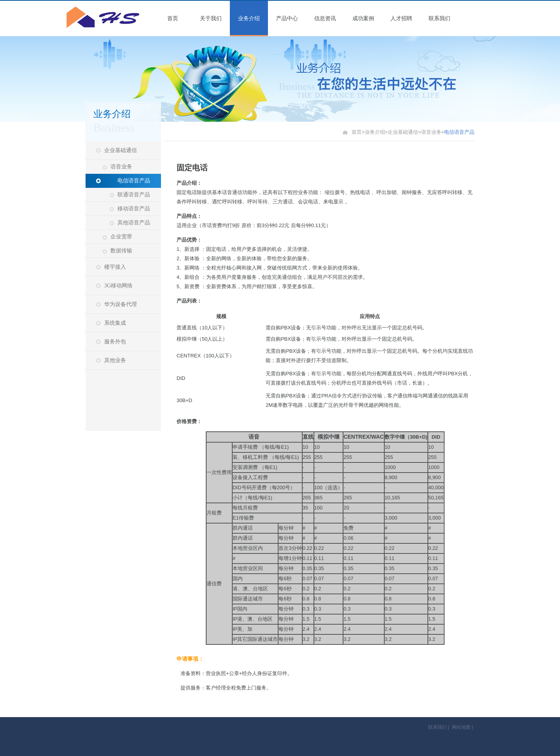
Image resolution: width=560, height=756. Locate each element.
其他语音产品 (134, 223)
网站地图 (461, 727)
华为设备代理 (121, 304)
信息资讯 (325, 18)
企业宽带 (121, 237)
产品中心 (287, 18)
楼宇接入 (115, 267)
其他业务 (115, 360)
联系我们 (439, 18)
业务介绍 (249, 18)
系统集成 (115, 323)
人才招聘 (401, 18)
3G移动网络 (118, 286)
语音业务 (121, 167)
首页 (173, 18)
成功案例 (363, 18)
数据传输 (121, 251)
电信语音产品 (134, 181)
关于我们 (211, 18)
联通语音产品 (134, 195)
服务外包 (115, 342)
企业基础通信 (121, 150)
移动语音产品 (134, 209)
